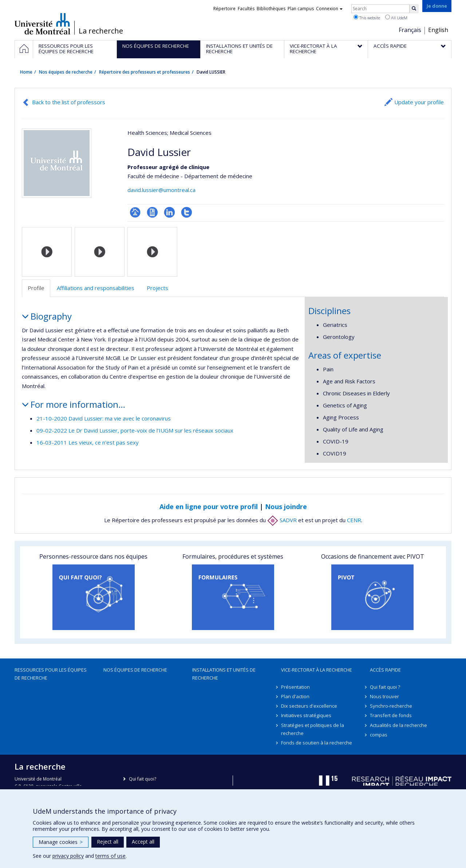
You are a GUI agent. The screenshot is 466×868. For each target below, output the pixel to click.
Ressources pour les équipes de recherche (51, 674)
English (438, 30)
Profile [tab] (36, 288)
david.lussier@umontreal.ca (161, 190)
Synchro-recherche (391, 706)
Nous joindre (286, 507)
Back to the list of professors (69, 102)
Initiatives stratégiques (306, 715)
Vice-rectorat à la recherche (317, 670)
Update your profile (419, 102)
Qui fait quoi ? (385, 687)
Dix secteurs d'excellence (309, 706)
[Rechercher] (414, 9)
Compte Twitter (187, 212)
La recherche (101, 31)
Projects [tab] (157, 288)
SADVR (282, 520)
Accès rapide (385, 670)
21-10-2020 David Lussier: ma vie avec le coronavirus (104, 418)
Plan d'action (295, 696)
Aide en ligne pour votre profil (209, 507)
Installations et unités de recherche (224, 674)
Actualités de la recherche (398, 725)
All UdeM (396, 17)
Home (26, 72)
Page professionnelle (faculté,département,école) (135, 212)
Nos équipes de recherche (66, 72)
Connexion (329, 9)
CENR (354, 520)
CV (152, 212)
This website (367, 17)
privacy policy (68, 856)
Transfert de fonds (391, 715)
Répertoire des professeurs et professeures (145, 72)
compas (379, 735)
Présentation (295, 687)
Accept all (143, 842)
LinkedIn (169, 212)
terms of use (110, 856)
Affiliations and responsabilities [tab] (96, 288)
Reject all (108, 842)
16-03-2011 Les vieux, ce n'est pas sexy (88, 442)
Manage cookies (61, 842)
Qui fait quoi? (143, 779)
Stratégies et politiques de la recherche (313, 729)
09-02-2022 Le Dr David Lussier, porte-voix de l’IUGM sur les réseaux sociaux (135, 430)
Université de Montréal (42, 24)
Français (410, 30)
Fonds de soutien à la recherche (317, 743)
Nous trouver (384, 696)
